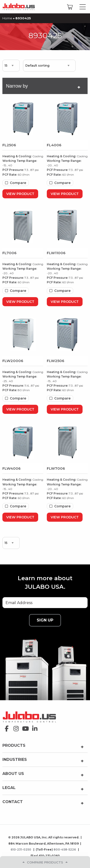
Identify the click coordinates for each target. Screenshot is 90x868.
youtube (24, 727)
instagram (15, 727)
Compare (18, 183)
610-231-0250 (21, 850)
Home (7, 18)
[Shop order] (49, 66)
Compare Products (45, 862)
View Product (20, 194)
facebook (5, 727)
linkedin (33, 727)
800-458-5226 (65, 850)
